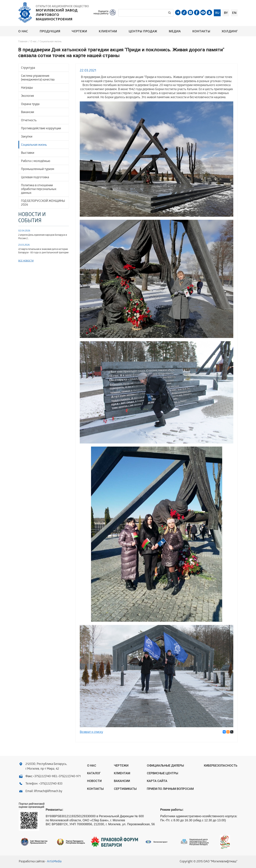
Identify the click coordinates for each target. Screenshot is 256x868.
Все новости (26, 261)
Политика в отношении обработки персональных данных (39, 189)
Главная (23, 42)
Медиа (175, 31)
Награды (27, 88)
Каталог (94, 773)
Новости (94, 781)
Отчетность (29, 121)
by (226, 13)
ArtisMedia (54, 862)
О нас (23, 31)
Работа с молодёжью (36, 161)
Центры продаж (143, 31)
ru (217, 13)
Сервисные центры (162, 773)
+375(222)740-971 (69, 777)
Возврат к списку (91, 732)
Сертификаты (125, 789)
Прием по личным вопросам (170, 789)
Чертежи (79, 31)
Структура (28, 68)
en (234, 13)
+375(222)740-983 (45, 777)
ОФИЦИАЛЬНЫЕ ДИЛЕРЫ (165, 765)
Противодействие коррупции (41, 129)
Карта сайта (157, 781)
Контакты (201, 31)
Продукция (50, 31)
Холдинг (230, 31)
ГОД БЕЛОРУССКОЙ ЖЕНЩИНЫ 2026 (43, 203)
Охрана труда (30, 104)
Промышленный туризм (38, 169)
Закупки (27, 137)
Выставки (28, 153)
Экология (27, 96)
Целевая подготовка (35, 178)
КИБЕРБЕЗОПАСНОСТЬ (221, 765)
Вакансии (27, 112)
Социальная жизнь (34, 145)
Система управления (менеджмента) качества (38, 78)
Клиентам (108, 31)
